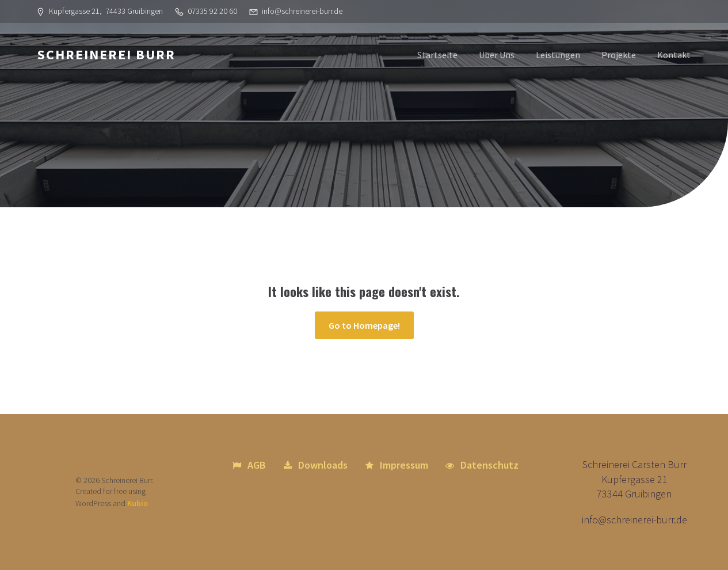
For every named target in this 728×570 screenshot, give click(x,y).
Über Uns (497, 55)
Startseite (437, 55)
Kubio (138, 503)
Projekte (619, 55)
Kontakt (674, 55)
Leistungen (558, 55)
